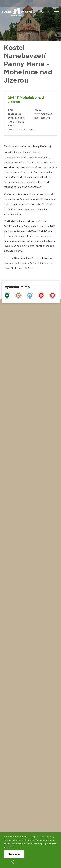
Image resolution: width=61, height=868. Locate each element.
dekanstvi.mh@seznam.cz (22, 130)
